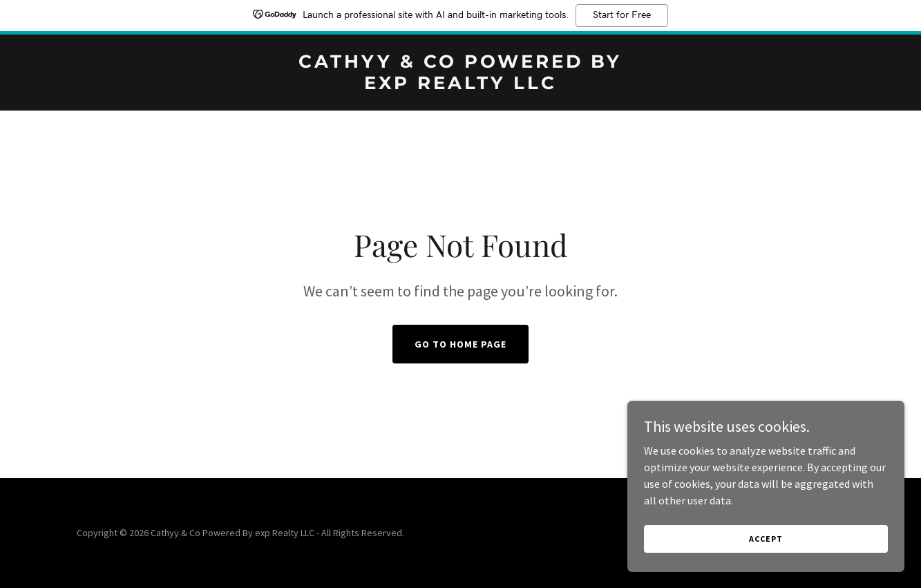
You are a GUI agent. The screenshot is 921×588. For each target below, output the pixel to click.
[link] (460, 85)
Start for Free (622, 15)
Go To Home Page (460, 344)
